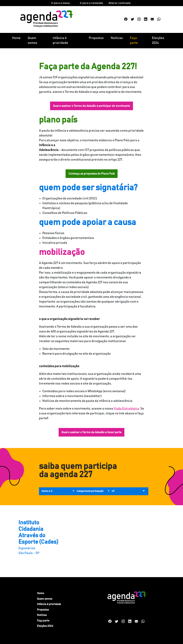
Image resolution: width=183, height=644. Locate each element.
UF (113, 491)
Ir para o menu (61, 3)
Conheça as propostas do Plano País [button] (92, 174)
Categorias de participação (90, 491)
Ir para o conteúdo (91, 3)
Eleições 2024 (158, 41)
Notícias (117, 38)
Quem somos (32, 41)
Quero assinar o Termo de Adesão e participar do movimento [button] (91, 106)
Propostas (96, 38)
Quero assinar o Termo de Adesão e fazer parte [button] (91, 432)
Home (16, 38)
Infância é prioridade (60, 41)
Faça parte (134, 41)
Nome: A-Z (47, 491)
